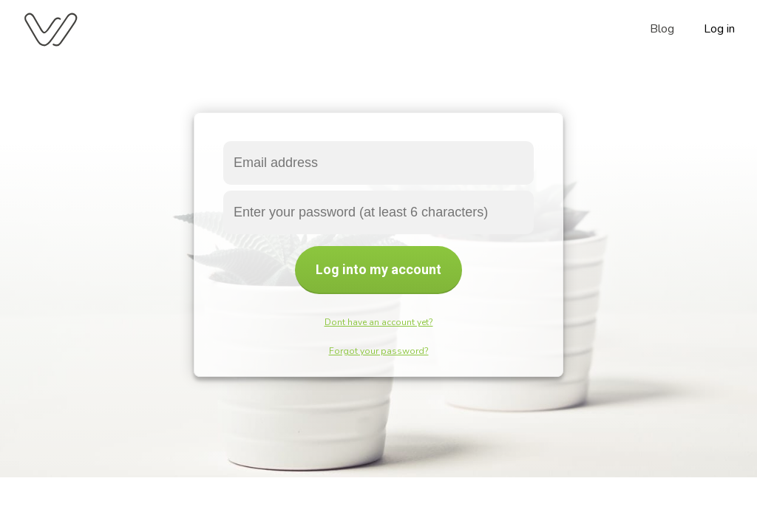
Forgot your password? (379, 351)
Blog (662, 29)
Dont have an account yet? (379, 322)
